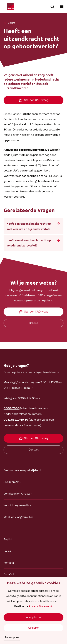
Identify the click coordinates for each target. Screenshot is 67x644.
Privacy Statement (40, 606)
